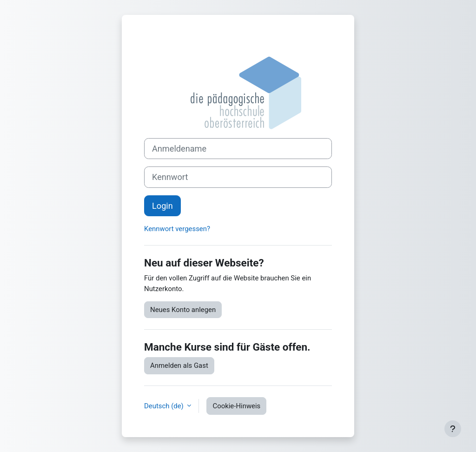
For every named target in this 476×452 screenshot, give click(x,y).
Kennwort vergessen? (177, 229)
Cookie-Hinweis (236, 406)
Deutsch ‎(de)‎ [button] (165, 406)
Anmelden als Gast (179, 366)
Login (162, 206)
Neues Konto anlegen (183, 310)
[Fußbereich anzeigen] (453, 429)
